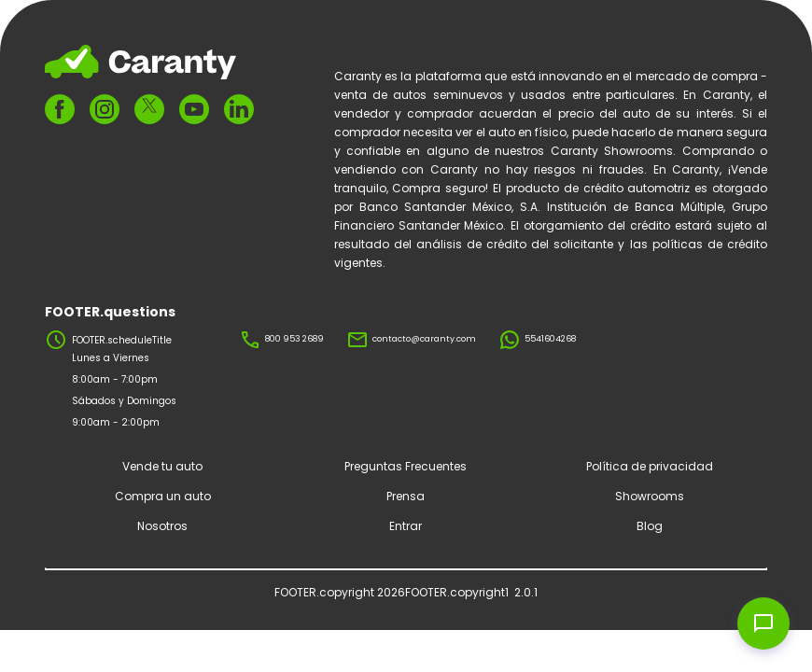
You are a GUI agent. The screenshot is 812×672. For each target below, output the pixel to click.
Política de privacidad (650, 466)
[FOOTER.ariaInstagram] (105, 109)
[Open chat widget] (763, 623)
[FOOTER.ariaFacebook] (60, 109)
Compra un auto (163, 496)
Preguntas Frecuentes (406, 466)
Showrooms (650, 496)
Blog (650, 526)
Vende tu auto (162, 466)
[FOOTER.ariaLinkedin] (239, 109)
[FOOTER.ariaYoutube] (194, 109)
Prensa (406, 496)
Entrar (406, 526)
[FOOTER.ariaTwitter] (149, 109)
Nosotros (162, 526)
